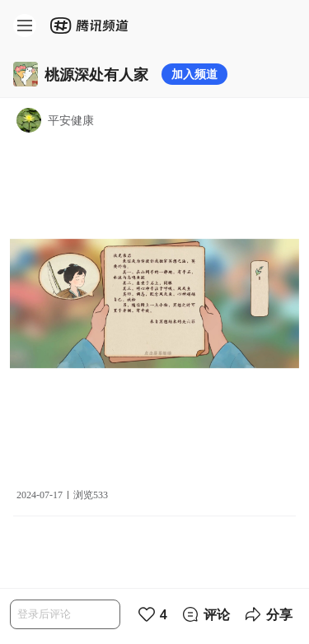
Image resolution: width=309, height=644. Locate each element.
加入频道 (194, 74)
